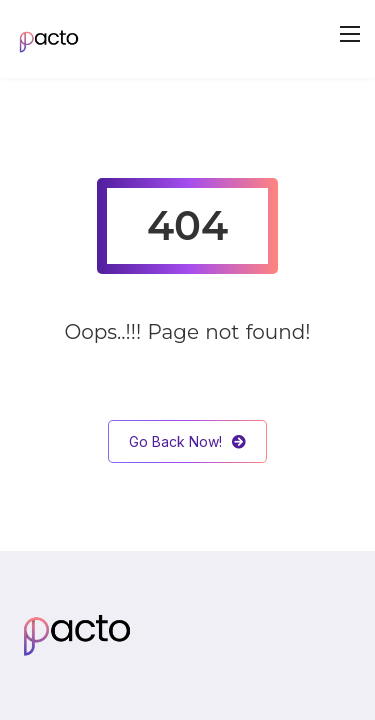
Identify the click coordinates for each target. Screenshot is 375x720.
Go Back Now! (187, 441)
